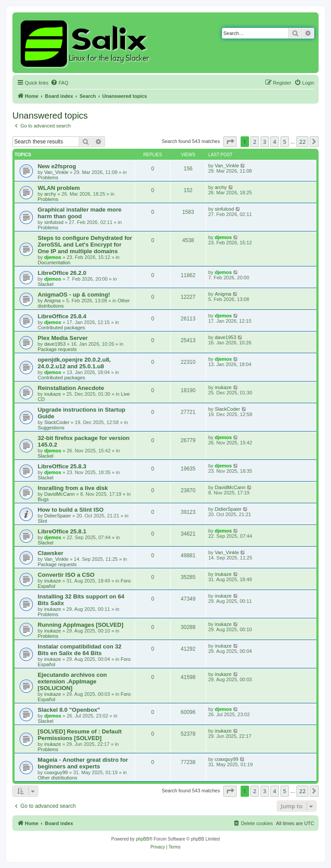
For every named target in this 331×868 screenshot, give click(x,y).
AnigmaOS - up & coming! (74, 295)
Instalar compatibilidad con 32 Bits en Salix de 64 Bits (80, 650)
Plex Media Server (63, 338)
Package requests (57, 349)
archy (50, 194)
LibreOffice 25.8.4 (62, 316)
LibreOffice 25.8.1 (62, 531)
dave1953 (55, 344)
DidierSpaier (58, 516)
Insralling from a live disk (73, 488)
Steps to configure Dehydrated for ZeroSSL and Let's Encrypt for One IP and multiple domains (85, 245)
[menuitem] (59, 83)
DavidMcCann (60, 494)
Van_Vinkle (56, 172)
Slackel (45, 284)
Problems (48, 177)
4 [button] (275, 142)
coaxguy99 (56, 772)
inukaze (53, 394)
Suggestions (51, 428)
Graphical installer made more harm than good (80, 213)
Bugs (43, 499)
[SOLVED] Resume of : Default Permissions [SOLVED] (80, 735)
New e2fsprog (57, 166)
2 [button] (255, 142)
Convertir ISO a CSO (66, 575)
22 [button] (302, 142)
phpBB (143, 839)
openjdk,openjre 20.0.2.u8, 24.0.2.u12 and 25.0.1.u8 (74, 363)
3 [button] (265, 142)
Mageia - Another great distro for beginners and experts (83, 763)
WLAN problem (59, 188)
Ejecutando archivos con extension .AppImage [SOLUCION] (72, 681)
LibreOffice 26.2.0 (62, 273)
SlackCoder (57, 422)
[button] (230, 142)
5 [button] (285, 142)
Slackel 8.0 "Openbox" (69, 710)
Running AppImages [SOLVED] (80, 625)
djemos (53, 257)
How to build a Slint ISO (71, 510)
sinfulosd (54, 222)
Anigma (53, 301)
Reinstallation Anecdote (71, 388)
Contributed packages (61, 328)
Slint (42, 521)
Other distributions (57, 778)
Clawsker (51, 553)
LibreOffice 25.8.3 (62, 466)
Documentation (54, 262)
